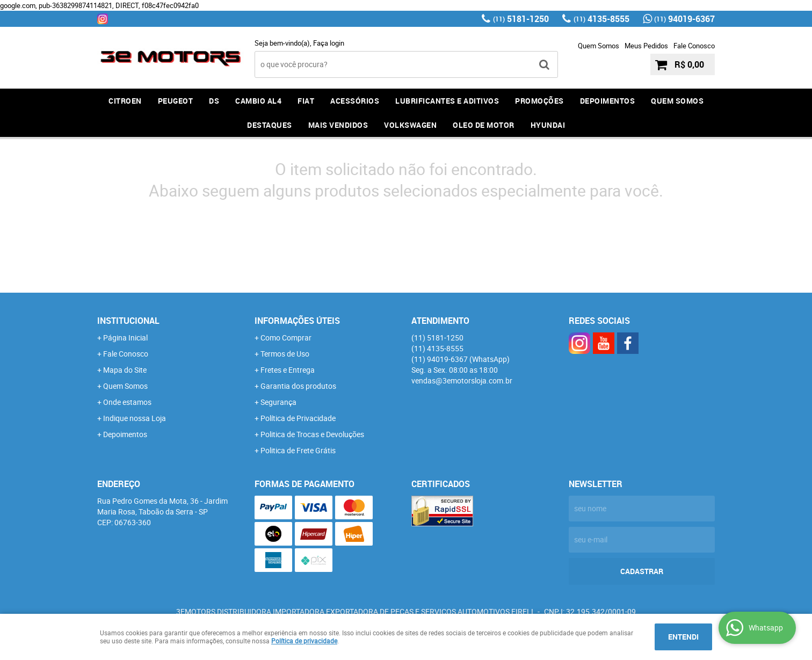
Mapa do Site (125, 370)
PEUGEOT (176, 101)
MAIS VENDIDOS (338, 125)
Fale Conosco (694, 46)
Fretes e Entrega (288, 370)
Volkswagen (410, 125)
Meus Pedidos (646, 46)
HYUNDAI (548, 125)
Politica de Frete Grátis (298, 450)
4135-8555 (601, 19)
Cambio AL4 (258, 101)
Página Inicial (125, 338)
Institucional (128, 321)
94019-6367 (684, 19)
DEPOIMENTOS (608, 101)
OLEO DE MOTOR (484, 125)
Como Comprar (286, 338)
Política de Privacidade (298, 418)
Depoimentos (125, 434)
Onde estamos (127, 402)
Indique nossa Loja (135, 418)
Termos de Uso (285, 354)
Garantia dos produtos (298, 386)
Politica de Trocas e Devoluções (312, 434)
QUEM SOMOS (677, 101)
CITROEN (125, 101)
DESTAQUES (270, 125)
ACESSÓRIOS (355, 101)
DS (214, 101)
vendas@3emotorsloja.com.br (462, 380)
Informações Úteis (297, 321)
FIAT (306, 101)
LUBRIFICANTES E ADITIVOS (447, 101)
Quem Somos (599, 46)
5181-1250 (521, 19)
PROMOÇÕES (539, 101)
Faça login (329, 43)
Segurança (278, 402)
